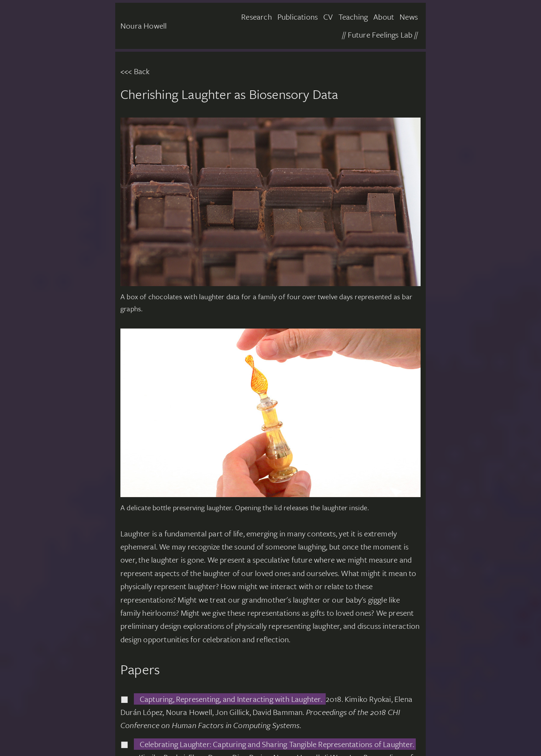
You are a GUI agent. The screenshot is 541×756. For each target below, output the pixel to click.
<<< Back (135, 71)
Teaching (353, 17)
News (409, 17)
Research (257, 17)
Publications (298, 17)
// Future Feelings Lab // (380, 35)
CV (328, 17)
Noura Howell (144, 26)
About (384, 17)
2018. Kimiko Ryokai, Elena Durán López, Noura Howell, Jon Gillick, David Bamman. (266, 712)
